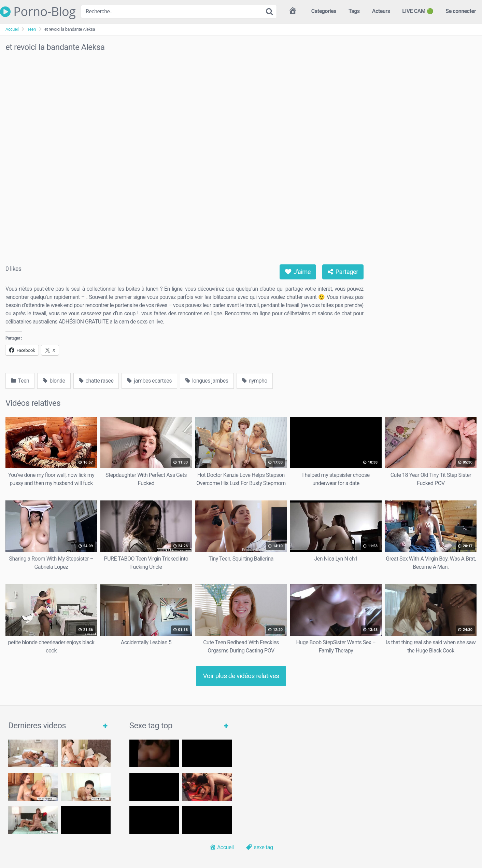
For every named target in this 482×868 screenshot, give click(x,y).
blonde (54, 381)
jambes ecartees (149, 381)
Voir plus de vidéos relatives (241, 676)
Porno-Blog (38, 12)
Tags (354, 11)
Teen (31, 29)
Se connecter (461, 11)
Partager (343, 272)
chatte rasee (96, 381)
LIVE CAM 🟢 (418, 11)
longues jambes (207, 381)
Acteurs (381, 11)
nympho (255, 381)
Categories (324, 11)
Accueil (12, 29)
